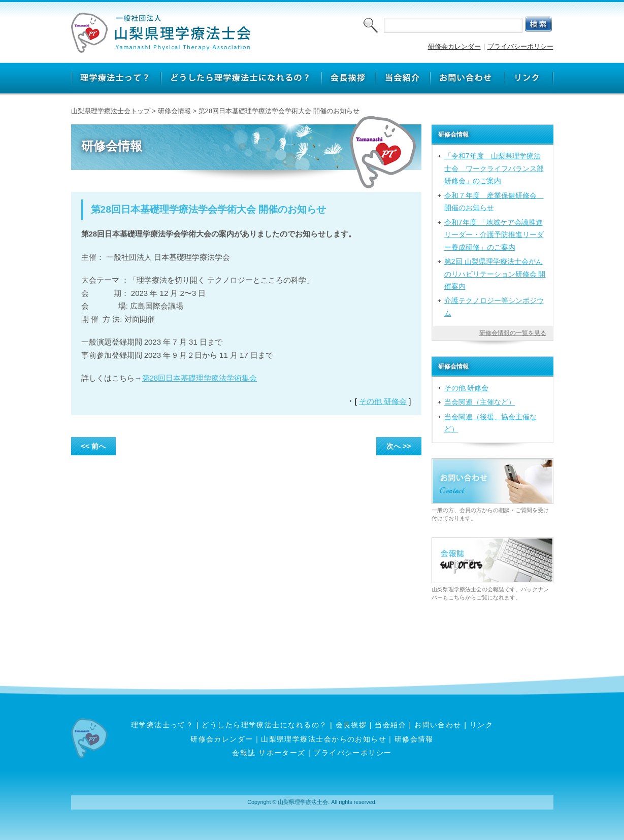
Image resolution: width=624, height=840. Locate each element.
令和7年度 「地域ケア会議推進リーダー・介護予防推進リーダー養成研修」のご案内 (494, 235)
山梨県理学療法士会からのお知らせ (324, 739)
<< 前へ (94, 446)
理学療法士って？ (162, 725)
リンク (481, 725)
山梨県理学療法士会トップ (111, 111)
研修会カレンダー (454, 46)
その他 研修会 (383, 401)
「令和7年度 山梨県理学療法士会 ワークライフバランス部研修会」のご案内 (494, 168)
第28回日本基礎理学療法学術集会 (200, 378)
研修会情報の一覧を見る (513, 333)
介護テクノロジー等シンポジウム (494, 307)
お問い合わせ (438, 725)
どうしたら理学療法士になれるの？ (264, 725)
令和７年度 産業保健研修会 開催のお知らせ (494, 201)
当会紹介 (390, 725)
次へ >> (399, 446)
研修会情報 (414, 739)
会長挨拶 (351, 725)
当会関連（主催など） (480, 402)
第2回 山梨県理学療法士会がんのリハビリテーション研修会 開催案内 (495, 274)
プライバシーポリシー (520, 46)
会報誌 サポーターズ (269, 753)
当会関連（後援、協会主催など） (490, 423)
